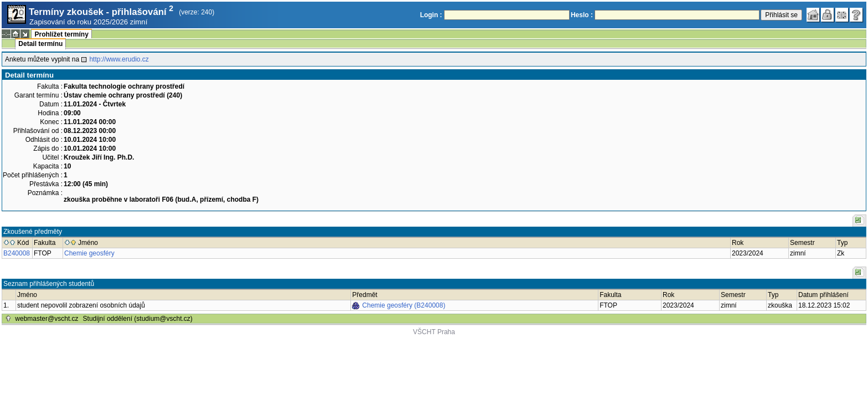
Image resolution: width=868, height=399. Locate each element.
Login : (431, 15)
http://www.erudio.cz (119, 59)
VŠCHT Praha (434, 332)
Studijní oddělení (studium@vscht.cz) (138, 319)
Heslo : (582, 15)
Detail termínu (40, 44)
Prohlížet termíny (61, 34)
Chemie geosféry (89, 253)
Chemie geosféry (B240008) (404, 305)
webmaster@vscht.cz (46, 319)
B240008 (17, 253)
